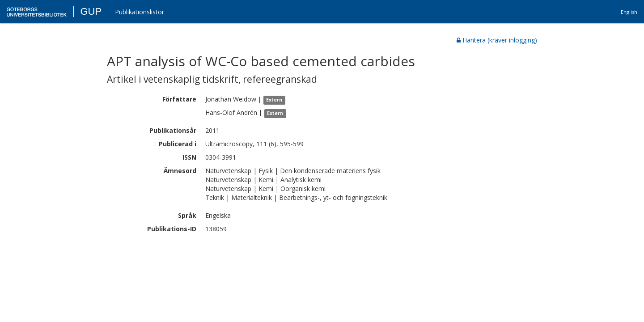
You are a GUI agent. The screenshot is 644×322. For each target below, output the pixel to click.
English (629, 12)
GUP (91, 11)
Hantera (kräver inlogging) (497, 40)
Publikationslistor (140, 12)
